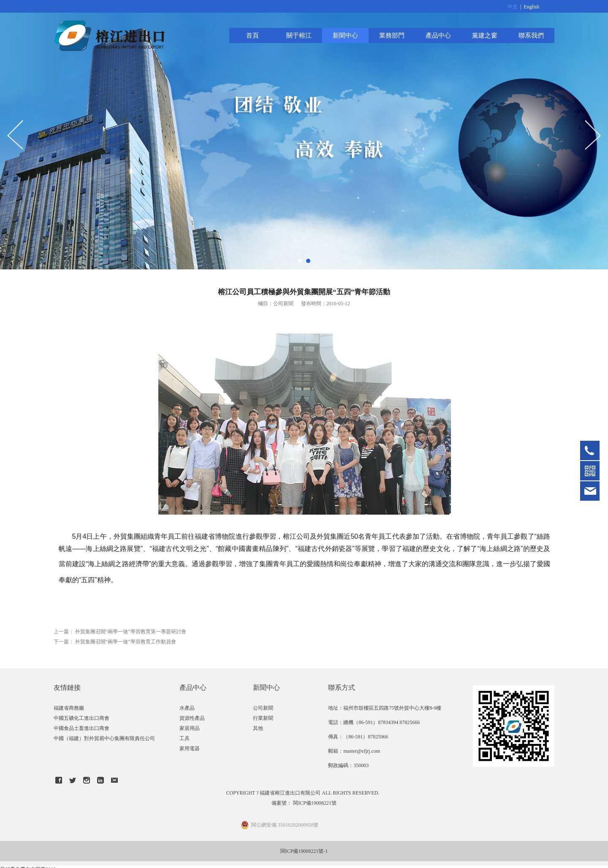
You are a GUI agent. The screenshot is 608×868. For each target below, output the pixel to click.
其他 (258, 728)
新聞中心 (345, 35)
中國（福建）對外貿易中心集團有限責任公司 (104, 738)
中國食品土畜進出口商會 (81, 728)
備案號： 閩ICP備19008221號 (304, 803)
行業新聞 (263, 718)
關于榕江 (299, 35)
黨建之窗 (485, 35)
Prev (16, 135)
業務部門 (392, 35)
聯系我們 (531, 35)
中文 (513, 7)
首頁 (252, 35)
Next (592, 135)
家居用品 (190, 728)
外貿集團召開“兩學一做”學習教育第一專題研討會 (131, 632)
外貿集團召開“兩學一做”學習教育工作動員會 (126, 642)
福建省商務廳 (69, 708)
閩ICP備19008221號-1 (304, 851)
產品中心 (438, 35)
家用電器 (190, 749)
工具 (185, 738)
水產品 (187, 708)
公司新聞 (263, 708)
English (531, 7)
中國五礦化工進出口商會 (81, 718)
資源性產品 (192, 718)
